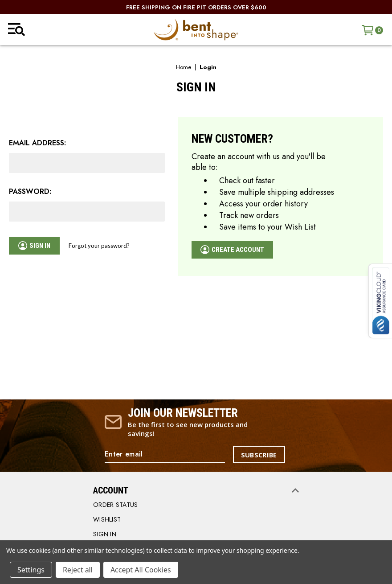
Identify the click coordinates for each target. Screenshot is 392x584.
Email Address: (37, 143)
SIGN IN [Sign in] (105, 535)
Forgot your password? (101, 246)
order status (115, 505)
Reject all (78, 570)
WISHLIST (107, 520)
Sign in (35, 246)
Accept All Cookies (141, 570)
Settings (31, 570)
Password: (30, 192)
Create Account (234, 250)
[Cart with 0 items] (372, 30)
